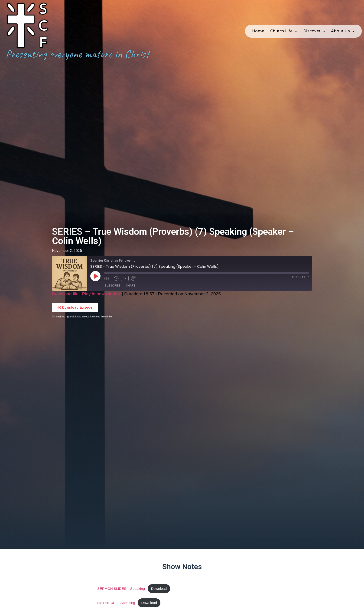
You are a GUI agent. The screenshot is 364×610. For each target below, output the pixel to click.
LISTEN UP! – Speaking (116, 603)
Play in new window (101, 294)
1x (125, 278)
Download (159, 589)
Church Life (284, 28)
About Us (343, 28)
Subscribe (112, 285)
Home (258, 28)
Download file (65, 294)
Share (130, 285)
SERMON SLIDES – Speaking (121, 589)
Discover (314, 28)
